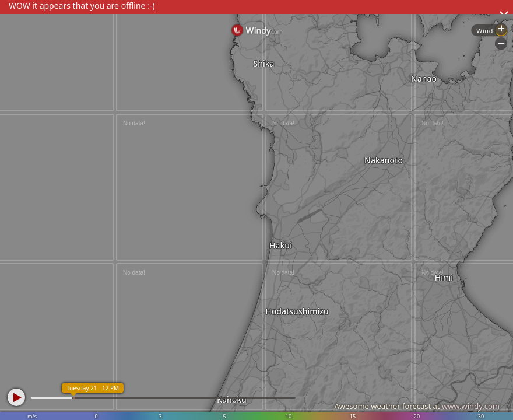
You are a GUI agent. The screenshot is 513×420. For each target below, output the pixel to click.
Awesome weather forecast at (417, 406)
